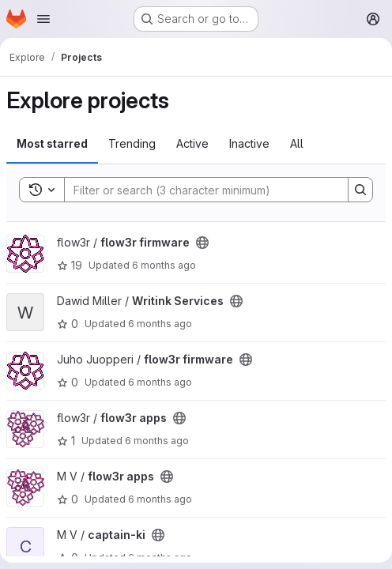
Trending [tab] (132, 143)
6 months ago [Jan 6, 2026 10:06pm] (160, 499)
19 (70, 265)
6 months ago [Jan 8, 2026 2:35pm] (160, 324)
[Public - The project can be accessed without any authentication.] (202, 243)
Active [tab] (192, 143)
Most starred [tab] (52, 143)
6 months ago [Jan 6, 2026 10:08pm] (157, 441)
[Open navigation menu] (43, 19)
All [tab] (297, 143)
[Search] (198, 190)
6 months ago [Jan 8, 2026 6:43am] (160, 382)
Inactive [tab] (249, 143)
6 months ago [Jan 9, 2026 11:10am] (164, 265)
